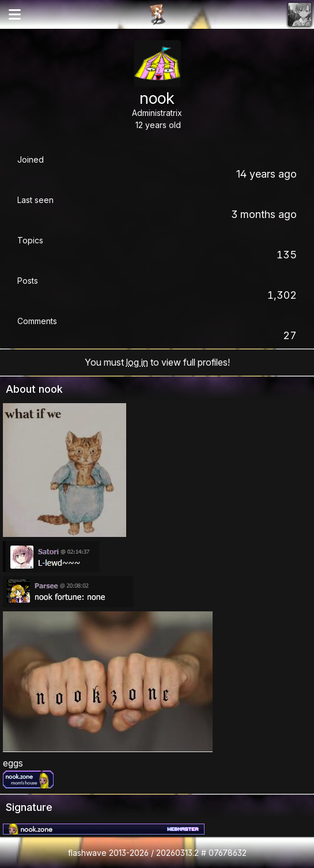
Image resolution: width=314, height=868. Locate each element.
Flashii (157, 14)
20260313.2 (177, 853)
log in (137, 362)
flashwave (87, 853)
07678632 (228, 853)
